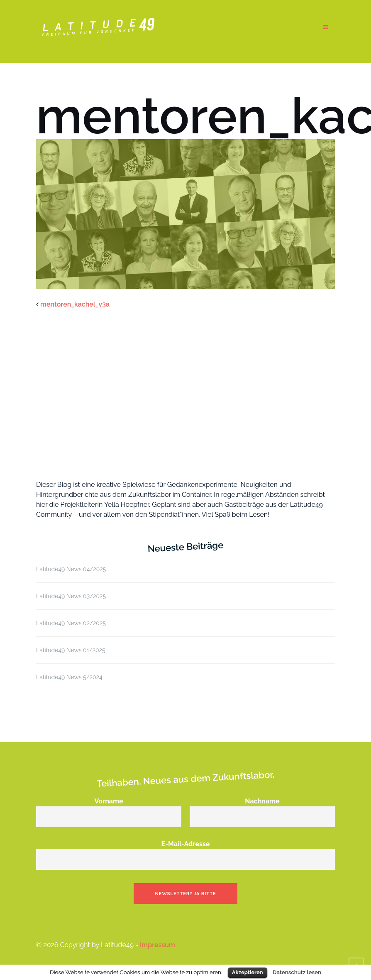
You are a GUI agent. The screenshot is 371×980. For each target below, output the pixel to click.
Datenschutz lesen (297, 972)
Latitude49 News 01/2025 (71, 650)
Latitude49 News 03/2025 (71, 596)
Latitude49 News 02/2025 (71, 623)
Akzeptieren (248, 972)
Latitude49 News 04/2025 (71, 569)
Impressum (157, 945)
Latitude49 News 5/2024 (69, 677)
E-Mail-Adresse (185, 852)
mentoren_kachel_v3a (75, 304)
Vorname (109, 809)
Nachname (262, 809)
